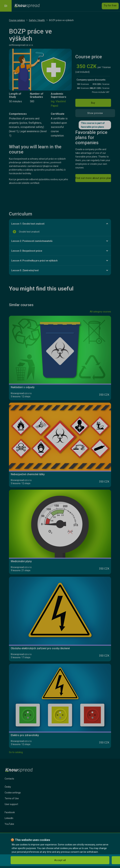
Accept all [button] (60, 860)
